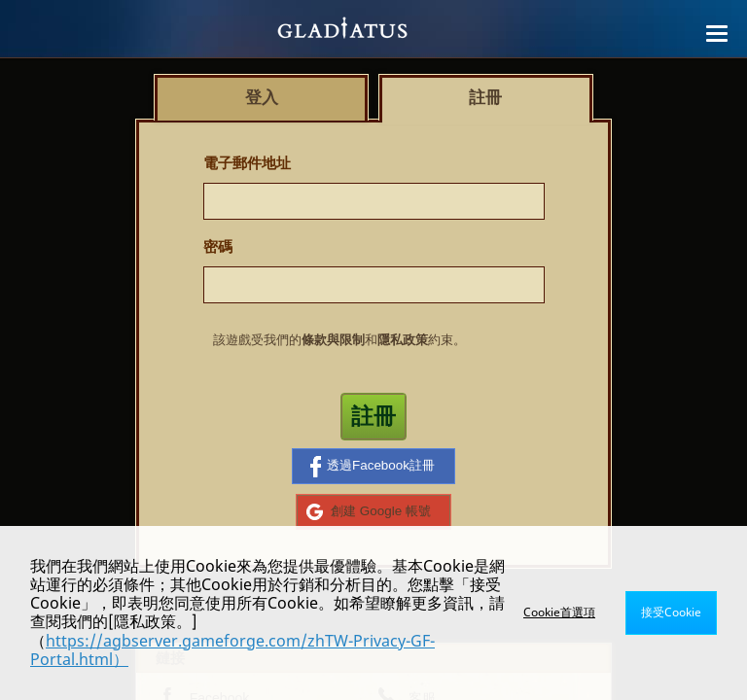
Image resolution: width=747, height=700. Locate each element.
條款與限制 (333, 340)
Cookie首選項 (559, 612)
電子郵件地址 (247, 163)
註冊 (373, 416)
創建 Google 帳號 (369, 511)
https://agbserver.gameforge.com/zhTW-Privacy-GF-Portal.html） (232, 650)
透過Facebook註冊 (373, 467)
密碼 (218, 246)
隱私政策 (403, 340)
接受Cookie (671, 612)
